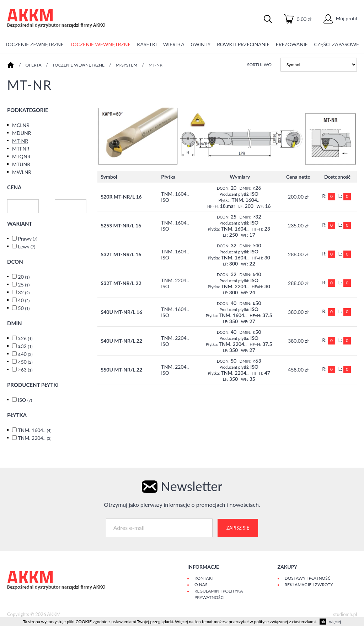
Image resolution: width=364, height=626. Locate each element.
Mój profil (340, 18)
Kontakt (204, 578)
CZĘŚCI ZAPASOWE (337, 44)
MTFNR (21, 149)
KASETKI (147, 44)
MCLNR (21, 125)
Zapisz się (238, 528)
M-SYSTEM (127, 65)
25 (24, 285)
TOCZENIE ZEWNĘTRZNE (34, 44)
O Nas (201, 585)
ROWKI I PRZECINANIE (243, 44)
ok (323, 622)
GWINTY (200, 44)
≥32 (25, 346)
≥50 (25, 362)
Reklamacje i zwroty (309, 585)
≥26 (25, 338)
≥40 (25, 354)
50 (24, 308)
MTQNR (21, 156)
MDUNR (22, 133)
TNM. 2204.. (35, 438)
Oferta (34, 65)
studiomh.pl (345, 614)
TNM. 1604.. (35, 430)
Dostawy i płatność (308, 578)
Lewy (27, 246)
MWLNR (22, 172)
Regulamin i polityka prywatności (219, 594)
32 (24, 292)
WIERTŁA (174, 44)
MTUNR (21, 164)
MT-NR (156, 65)
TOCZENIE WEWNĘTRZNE (100, 44)
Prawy (28, 239)
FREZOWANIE (292, 44)
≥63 (25, 370)
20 (24, 277)
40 (24, 300)
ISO (25, 400)
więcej (335, 622)
